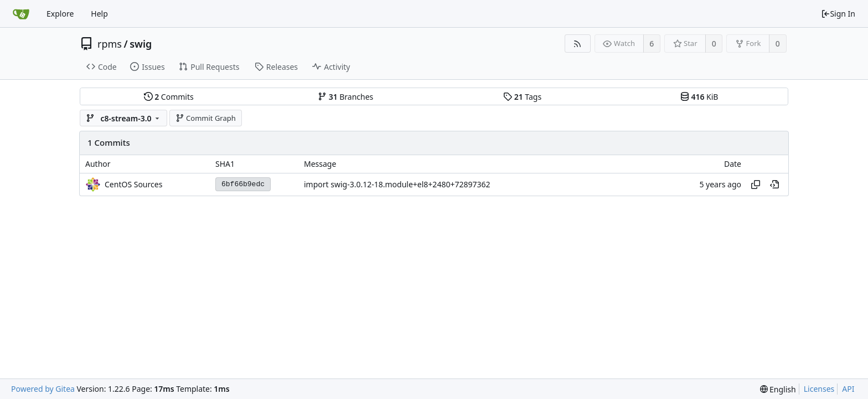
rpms (110, 44)
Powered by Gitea (43, 389)
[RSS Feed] (578, 44)
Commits (169, 97)
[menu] (778, 389)
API (848, 389)
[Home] (21, 14)
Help (99, 14)
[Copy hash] (756, 185)
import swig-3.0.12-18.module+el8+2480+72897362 (397, 184)
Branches (345, 97)
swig (141, 44)
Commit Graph (206, 118)
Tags (522, 97)
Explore (60, 14)
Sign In (838, 14)
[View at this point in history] (774, 185)
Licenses (819, 389)
